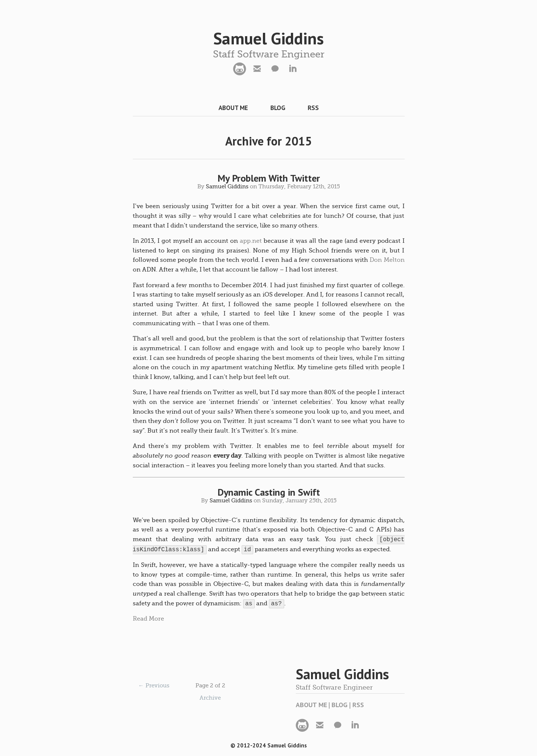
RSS (313, 108)
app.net (251, 241)
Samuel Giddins (268, 38)
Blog (278, 108)
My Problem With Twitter (269, 178)
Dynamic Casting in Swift (269, 492)
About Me (233, 108)
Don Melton (387, 260)
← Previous (154, 686)
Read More (148, 619)
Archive (210, 698)
